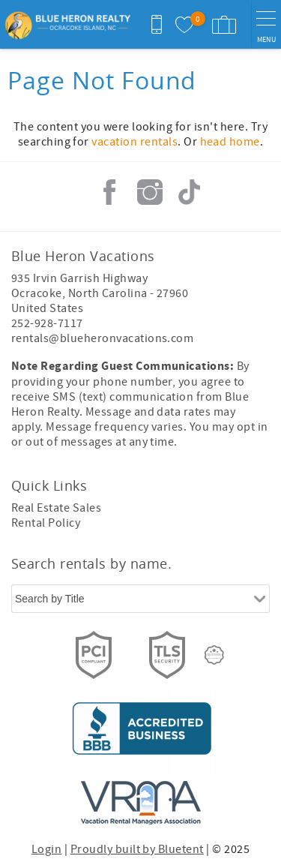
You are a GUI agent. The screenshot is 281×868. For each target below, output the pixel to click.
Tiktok (190, 192)
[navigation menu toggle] (266, 24)
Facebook (109, 192)
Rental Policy (46, 523)
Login (46, 849)
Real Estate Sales (56, 508)
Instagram (150, 192)
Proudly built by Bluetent (137, 849)
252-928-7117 (47, 323)
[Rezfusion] (214, 655)
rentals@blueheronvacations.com (102, 338)
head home (230, 142)
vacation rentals (135, 142)
